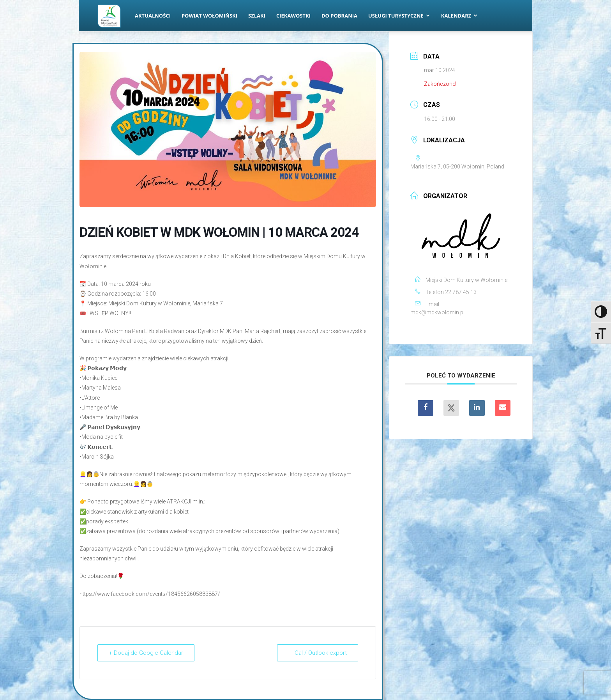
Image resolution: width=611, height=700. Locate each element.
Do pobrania (339, 16)
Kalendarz (459, 16)
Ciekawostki (293, 16)
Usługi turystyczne (399, 16)
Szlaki (257, 16)
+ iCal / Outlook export (318, 653)
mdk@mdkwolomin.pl (437, 312)
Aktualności (153, 16)
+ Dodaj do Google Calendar (146, 653)
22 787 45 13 (461, 292)
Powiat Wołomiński (209, 16)
